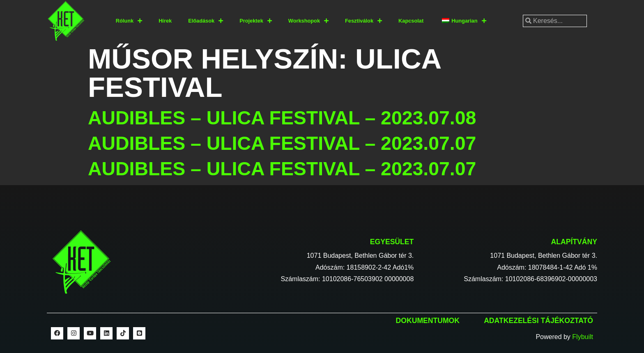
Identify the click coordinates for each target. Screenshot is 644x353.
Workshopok (308, 21)
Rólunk (129, 21)
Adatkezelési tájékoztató (538, 321)
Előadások (206, 21)
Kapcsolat (411, 21)
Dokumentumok (428, 321)
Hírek (165, 21)
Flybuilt (583, 337)
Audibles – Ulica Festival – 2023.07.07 (282, 143)
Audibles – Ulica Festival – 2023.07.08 (282, 118)
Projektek (256, 21)
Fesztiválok (363, 21)
